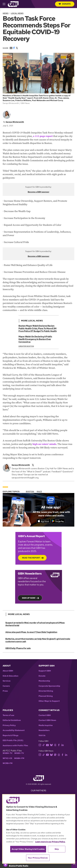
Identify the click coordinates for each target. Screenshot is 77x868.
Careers (6, 686)
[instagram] (40, 745)
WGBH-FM (19, 758)
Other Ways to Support (49, 701)
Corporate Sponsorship (49, 686)
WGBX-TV (19, 753)
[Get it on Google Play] (58, 521)
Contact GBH (45, 715)
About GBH (8, 671)
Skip (57, 849)
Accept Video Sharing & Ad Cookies (28, 849)
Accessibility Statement (14, 730)
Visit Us (42, 735)
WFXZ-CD (7, 758)
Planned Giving (46, 696)
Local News (17, 13)
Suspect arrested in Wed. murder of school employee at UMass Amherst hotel (35, 624)
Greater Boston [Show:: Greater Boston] (26, 346)
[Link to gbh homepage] (13, 4)
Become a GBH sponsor (38, 192)
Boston (30, 492)
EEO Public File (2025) (13, 740)
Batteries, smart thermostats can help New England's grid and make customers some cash (38, 640)
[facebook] (59, 745)
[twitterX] (33, 465)
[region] (39, 829)
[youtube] (47, 745)
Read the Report (31, 558)
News (6, 13)
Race (39, 492)
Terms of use (8, 715)
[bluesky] (51, 745)
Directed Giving (46, 691)
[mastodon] (55, 755)
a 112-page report (43, 136)
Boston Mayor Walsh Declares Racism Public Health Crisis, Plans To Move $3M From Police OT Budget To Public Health (38, 328)
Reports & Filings (11, 735)
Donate (65, 4)
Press (5, 691)
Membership (44, 681)
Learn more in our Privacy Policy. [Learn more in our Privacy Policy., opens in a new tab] (50, 842)
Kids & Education (11, 676)
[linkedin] (63, 745)
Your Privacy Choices (38, 858)
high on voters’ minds (44, 444)
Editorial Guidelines (12, 720)
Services (7, 681)
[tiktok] (44, 745)
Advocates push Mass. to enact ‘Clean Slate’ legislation (31, 632)
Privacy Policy (9, 725)
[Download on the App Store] (43, 521)
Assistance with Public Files (15, 746)
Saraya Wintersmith (15, 122)
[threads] (55, 745)
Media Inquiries (46, 725)
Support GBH (45, 671)
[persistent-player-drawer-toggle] (74, 865)
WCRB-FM (8, 763)
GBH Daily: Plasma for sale (18, 648)
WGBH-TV (7, 753)
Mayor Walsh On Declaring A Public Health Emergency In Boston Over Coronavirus (35, 339)
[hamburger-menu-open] (5, 4)
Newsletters (44, 730)
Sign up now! (29, 598)
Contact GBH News (47, 720)
